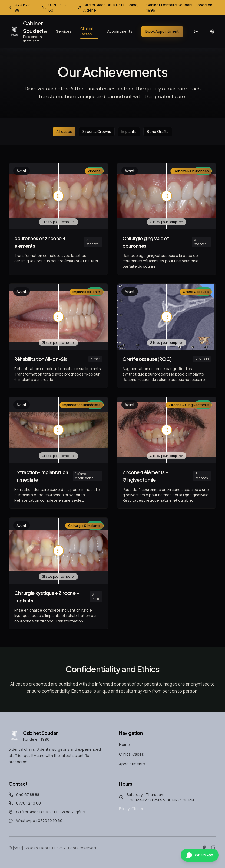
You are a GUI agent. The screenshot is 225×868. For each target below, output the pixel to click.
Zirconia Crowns (97, 131)
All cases (64, 131)
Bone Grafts (158, 131)
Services (64, 31)
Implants (129, 131)
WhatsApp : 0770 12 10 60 (39, 820)
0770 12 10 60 (29, 803)
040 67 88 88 (28, 794)
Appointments (120, 31)
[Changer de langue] (212, 31)
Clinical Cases (89, 32)
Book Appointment (162, 31)
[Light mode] (196, 31)
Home (42, 31)
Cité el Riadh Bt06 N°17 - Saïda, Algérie (51, 812)
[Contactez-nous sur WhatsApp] (200, 855)
